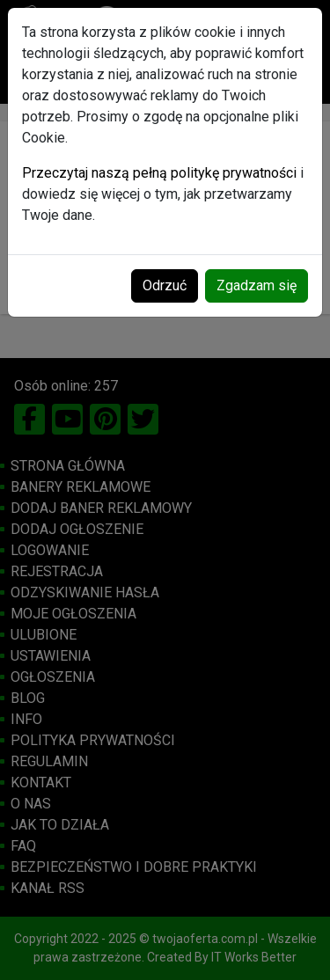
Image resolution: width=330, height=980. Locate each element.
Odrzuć (165, 285)
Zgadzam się (257, 285)
